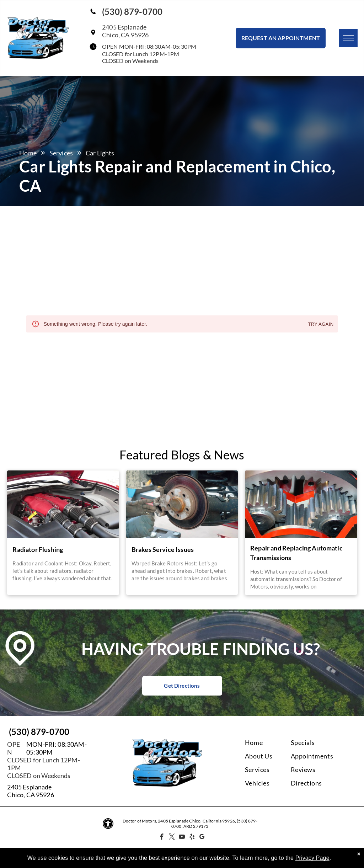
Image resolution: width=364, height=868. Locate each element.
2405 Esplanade (29, 787)
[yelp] (192, 838)
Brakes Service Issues (163, 549)
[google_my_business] (202, 838)
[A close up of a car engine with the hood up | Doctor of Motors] (63, 504)
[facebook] (162, 838)
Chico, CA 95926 (30, 795)
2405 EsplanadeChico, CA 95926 (125, 31)
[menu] (348, 38)
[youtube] (182, 838)
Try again (321, 324)
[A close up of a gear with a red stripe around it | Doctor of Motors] (301, 504)
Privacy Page (312, 858)
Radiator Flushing (38, 549)
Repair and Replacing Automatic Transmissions (296, 553)
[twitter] (172, 838)
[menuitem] (274, 742)
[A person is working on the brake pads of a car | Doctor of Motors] (182, 504)
